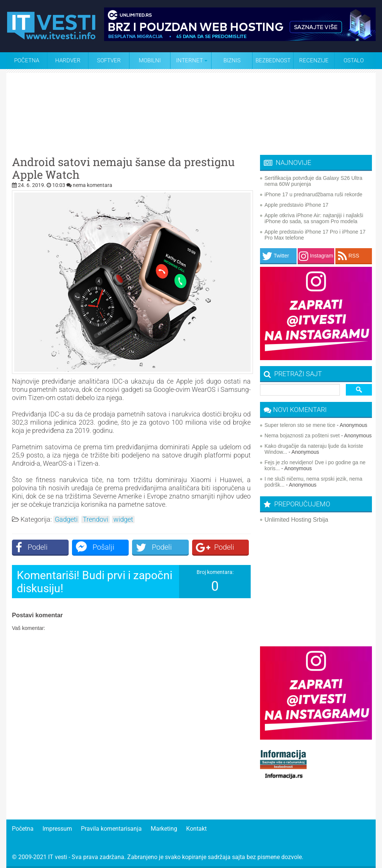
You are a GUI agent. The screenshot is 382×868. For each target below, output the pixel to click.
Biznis (232, 60)
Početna (27, 60)
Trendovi (95, 519)
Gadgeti (66, 519)
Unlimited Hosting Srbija (296, 520)
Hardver (68, 60)
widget (123, 519)
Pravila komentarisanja (111, 829)
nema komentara (93, 185)
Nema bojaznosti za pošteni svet (302, 435)
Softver (109, 60)
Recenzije (314, 60)
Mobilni (150, 60)
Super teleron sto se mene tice (300, 425)
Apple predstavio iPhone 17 (296, 205)
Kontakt (196, 829)
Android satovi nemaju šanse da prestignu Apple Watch (123, 168)
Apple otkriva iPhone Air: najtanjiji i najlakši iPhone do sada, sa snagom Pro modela (314, 218)
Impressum (57, 829)
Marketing (164, 829)
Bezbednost (273, 60)
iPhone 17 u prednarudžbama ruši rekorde (313, 194)
